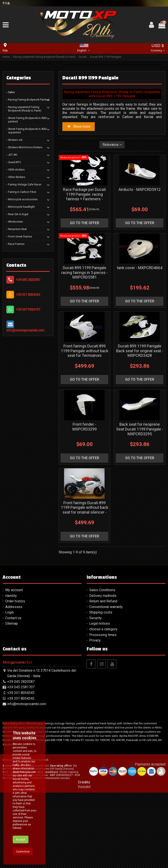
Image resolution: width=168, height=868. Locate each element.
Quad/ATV (15, 162)
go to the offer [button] (85, 223)
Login (10, 612)
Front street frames (20, 236)
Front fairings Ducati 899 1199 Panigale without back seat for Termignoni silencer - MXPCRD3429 (85, 353)
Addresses (14, 607)
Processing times (103, 635)
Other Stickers (17, 177)
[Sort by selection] (112, 145)
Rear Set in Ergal (18, 214)
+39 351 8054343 (28, 295)
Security (95, 618)
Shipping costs (101, 612)
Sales (11, 92)
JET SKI (13, 155)
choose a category (103, 629)
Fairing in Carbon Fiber (22, 192)
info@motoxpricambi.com (25, 330)
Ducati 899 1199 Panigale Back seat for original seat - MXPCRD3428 (140, 351)
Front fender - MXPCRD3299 (85, 427)
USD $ (158, 48)
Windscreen (16, 222)
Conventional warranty (106, 607)
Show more (79, 126)
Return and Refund (103, 601)
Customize (23, 851)
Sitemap (12, 623)
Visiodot (84, 787)
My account (14, 590)
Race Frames (16, 244)
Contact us (13, 618)
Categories (19, 78)
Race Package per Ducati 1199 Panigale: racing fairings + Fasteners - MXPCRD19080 (84, 197)
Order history (15, 601)
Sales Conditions (102, 590)
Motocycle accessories (23, 199)
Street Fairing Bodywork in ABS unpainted (27, 131)
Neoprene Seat (17, 229)
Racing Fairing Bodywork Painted (29, 100)
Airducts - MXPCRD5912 (140, 189)
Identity (11, 596)
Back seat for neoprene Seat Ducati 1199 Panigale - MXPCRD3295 (140, 429)
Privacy (95, 640)
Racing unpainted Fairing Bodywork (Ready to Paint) (25, 109)
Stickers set (15, 140)
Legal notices (100, 623)
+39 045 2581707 (21, 687)
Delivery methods (103, 596)
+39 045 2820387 (28, 280)
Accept (21, 839)
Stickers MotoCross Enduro (25, 147)
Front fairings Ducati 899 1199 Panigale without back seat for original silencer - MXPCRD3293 (85, 510)
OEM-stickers (16, 170)
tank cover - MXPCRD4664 (140, 268)
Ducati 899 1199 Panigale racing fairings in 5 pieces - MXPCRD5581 (85, 272)
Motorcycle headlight (21, 207)
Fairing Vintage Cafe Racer (25, 184)
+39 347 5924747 (28, 309)
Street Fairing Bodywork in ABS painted (27, 120)
